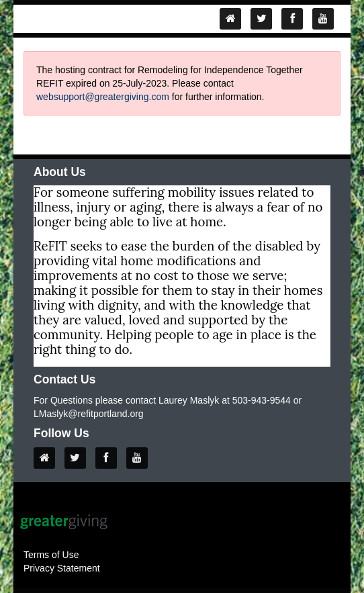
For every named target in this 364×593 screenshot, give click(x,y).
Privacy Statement (62, 568)
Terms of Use (51, 555)
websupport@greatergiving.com (103, 97)
